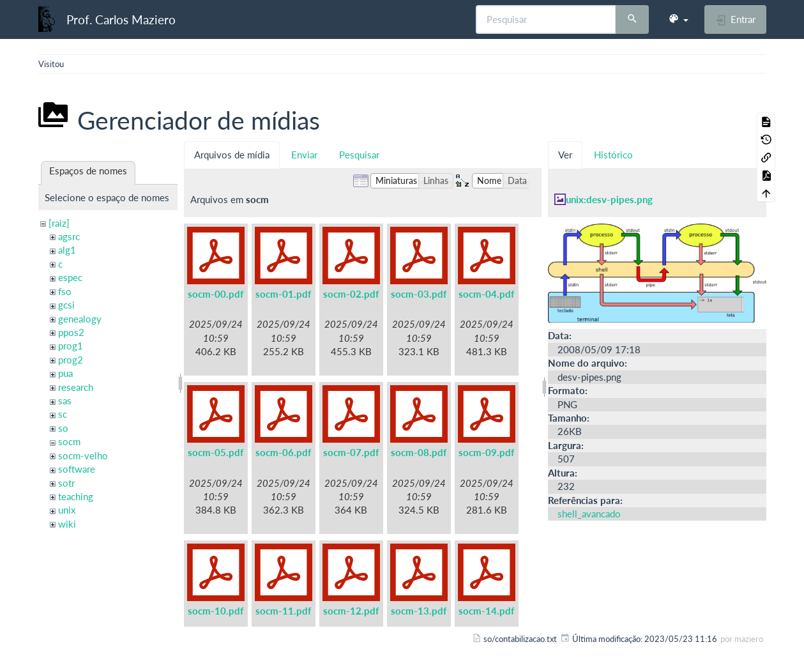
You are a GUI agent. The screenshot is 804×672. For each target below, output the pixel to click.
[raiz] (59, 223)
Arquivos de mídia (232, 155)
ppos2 (71, 332)
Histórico (613, 155)
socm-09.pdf (486, 452)
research (76, 387)
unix (67, 510)
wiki (67, 524)
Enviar (304, 155)
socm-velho (83, 455)
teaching (76, 496)
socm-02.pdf (351, 294)
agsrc (69, 236)
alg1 (67, 250)
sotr (66, 483)
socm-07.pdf (351, 452)
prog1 (71, 346)
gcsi (66, 305)
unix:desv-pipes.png (609, 199)
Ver (565, 155)
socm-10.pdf (216, 611)
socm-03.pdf (419, 294)
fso (65, 291)
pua (65, 373)
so (63, 428)
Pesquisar (359, 155)
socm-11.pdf (283, 611)
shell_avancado (589, 514)
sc (63, 414)
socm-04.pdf (486, 294)
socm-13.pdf (419, 611)
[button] (678, 19)
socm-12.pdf (351, 611)
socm (69, 441)
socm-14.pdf (486, 611)
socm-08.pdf (419, 452)
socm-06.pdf (283, 452)
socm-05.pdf (216, 452)
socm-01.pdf (283, 294)
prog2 (71, 360)
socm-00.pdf (216, 294)
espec (70, 277)
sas (65, 401)
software (77, 469)
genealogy (80, 319)
